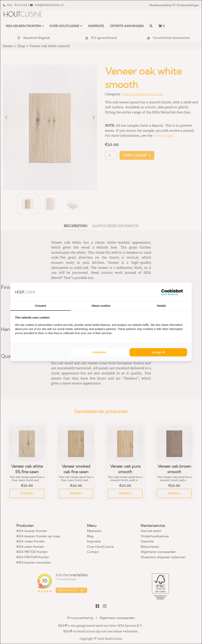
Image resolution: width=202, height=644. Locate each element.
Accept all (158, 352)
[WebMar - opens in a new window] (172, 292)
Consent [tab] (40, 306)
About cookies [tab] (101, 306)
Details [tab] (162, 306)
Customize (99, 352)
